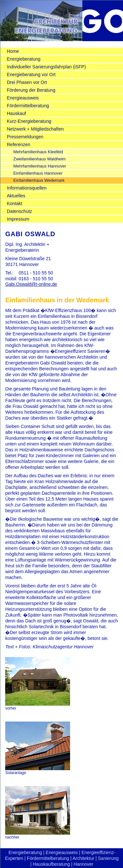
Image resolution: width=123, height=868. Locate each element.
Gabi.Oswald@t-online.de (31, 284)
